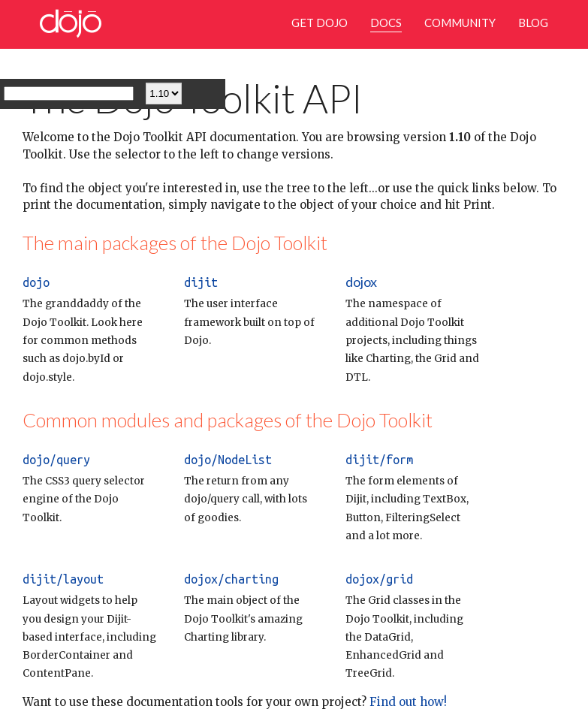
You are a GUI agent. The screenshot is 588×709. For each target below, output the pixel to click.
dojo (36, 282)
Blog (533, 23)
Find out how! (407, 702)
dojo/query (56, 460)
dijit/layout (63, 579)
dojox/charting (231, 579)
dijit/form (379, 460)
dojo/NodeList (228, 460)
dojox (361, 282)
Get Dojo (320, 23)
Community (460, 23)
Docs (386, 23)
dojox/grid (379, 579)
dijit (201, 282)
